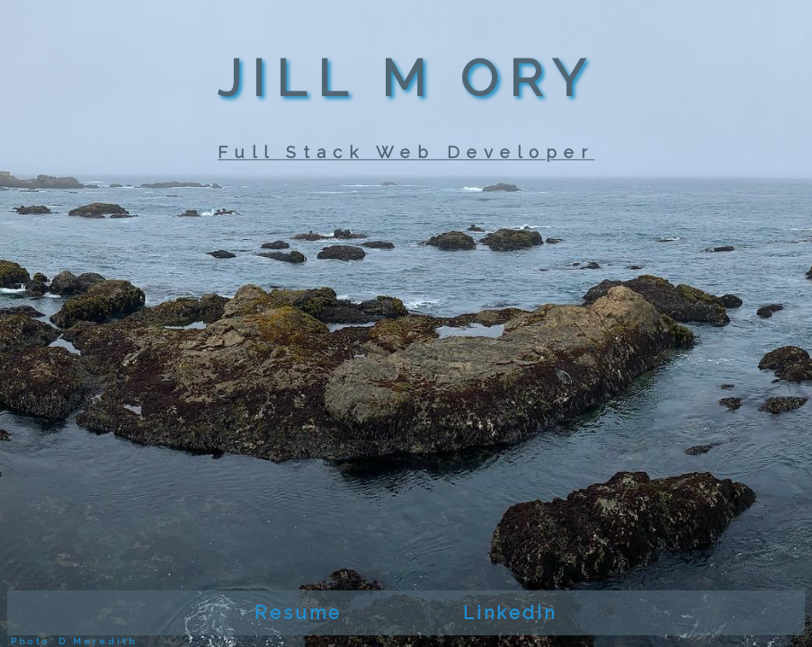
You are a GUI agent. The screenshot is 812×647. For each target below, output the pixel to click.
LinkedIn (510, 613)
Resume (298, 613)
